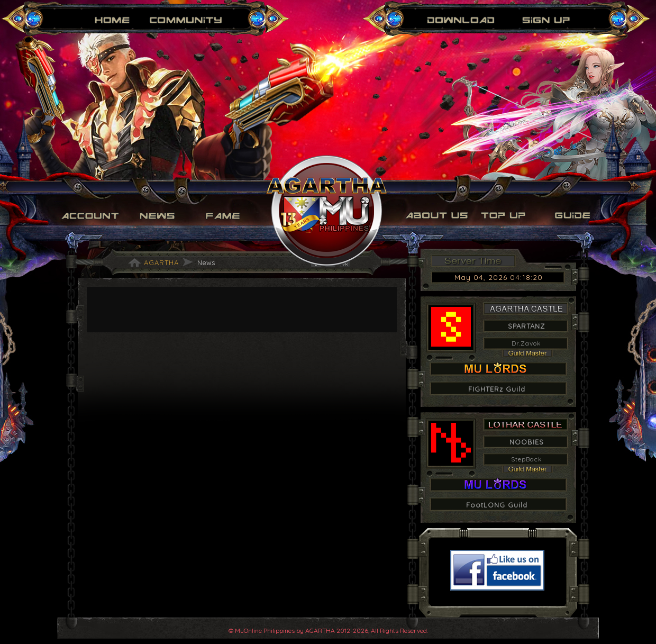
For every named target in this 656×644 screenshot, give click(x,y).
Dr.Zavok (526, 343)
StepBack (527, 459)
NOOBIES (527, 442)
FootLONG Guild (497, 505)
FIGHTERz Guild (497, 389)
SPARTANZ (526, 326)
